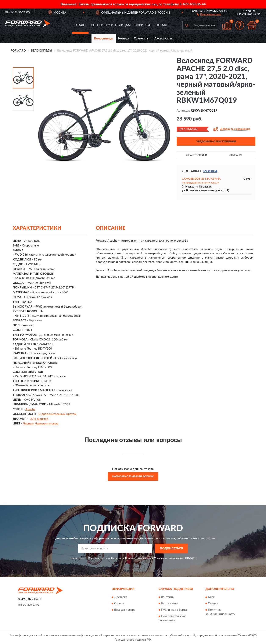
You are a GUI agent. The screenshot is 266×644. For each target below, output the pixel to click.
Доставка (121, 597)
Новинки (142, 25)
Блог (211, 597)
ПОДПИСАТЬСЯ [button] (171, 549)
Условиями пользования (169, 558)
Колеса (123, 38)
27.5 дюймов (39, 419)
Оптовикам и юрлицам (111, 25)
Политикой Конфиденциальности (131, 558)
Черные (28, 424)
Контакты (162, 25)
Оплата (119, 604)
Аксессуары (163, 38)
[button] (209, 14)
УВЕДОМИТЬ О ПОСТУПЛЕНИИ (216, 141)
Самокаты (142, 38)
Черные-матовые (47, 424)
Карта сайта (169, 604)
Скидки (213, 604)
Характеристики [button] (196, 155)
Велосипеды (104, 38)
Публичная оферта (174, 610)
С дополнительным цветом (57, 414)
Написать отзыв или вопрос (133, 476)
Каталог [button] (80, 25)
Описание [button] (236, 155)
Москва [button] (210, 171)
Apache (30, 409)
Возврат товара (125, 610)
